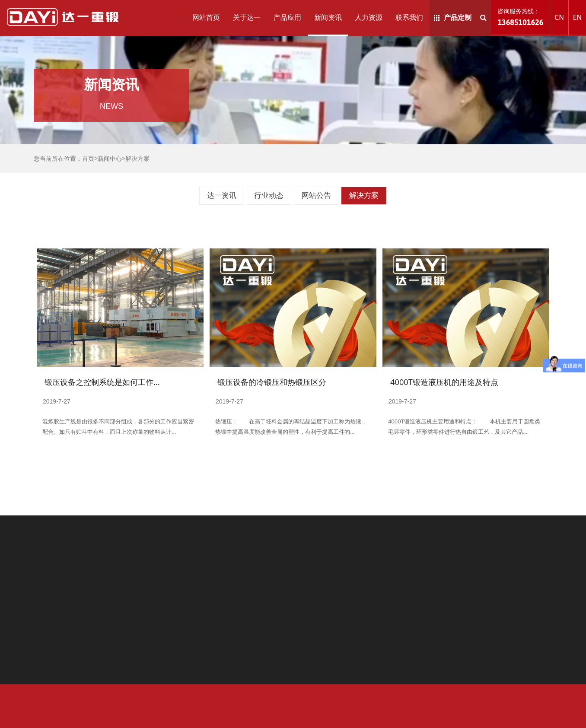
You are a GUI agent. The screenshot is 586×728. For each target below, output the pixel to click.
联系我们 (409, 17)
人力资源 (369, 17)
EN (577, 17)
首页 (88, 158)
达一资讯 (222, 196)
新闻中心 (110, 158)
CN (559, 17)
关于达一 (247, 17)
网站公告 (316, 196)
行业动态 (269, 196)
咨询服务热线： (520, 17)
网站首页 (206, 17)
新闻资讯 (328, 17)
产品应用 (287, 17)
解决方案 (137, 158)
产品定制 (453, 17)
